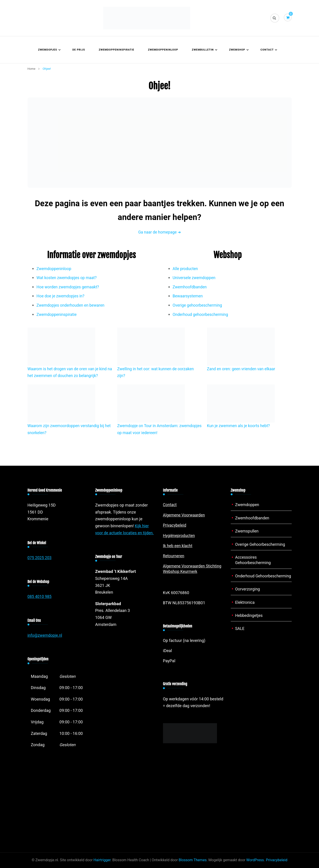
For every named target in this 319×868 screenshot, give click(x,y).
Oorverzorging (248, 595)
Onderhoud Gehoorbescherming (254, 579)
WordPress (255, 860)
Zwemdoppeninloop (163, 50)
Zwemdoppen (248, 505)
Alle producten (186, 269)
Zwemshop (237, 50)
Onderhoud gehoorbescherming (201, 315)
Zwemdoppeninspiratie (116, 50)
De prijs (79, 50)
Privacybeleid (175, 525)
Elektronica (245, 608)
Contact (267, 50)
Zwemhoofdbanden (190, 287)
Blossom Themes (193, 860)
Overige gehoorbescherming (198, 305)
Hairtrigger (102, 860)
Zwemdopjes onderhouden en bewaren (72, 305)
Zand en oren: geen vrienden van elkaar (242, 369)
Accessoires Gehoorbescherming (254, 560)
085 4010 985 (40, 597)
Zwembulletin (203, 50)
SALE (240, 634)
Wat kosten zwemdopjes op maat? (68, 278)
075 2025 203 (40, 558)
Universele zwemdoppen (195, 278)
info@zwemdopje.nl (45, 635)
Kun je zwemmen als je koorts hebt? (240, 426)
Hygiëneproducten (179, 536)
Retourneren (174, 556)
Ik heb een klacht (178, 546)
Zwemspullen (247, 531)
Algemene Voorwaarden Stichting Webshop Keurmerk (193, 569)
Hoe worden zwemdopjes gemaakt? (69, 287)
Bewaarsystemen (188, 296)
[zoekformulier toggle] (275, 18)
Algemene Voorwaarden (185, 515)
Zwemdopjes (48, 50)
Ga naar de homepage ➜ (159, 232)
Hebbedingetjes (249, 621)
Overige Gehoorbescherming (261, 544)
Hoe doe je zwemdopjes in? (61, 296)
